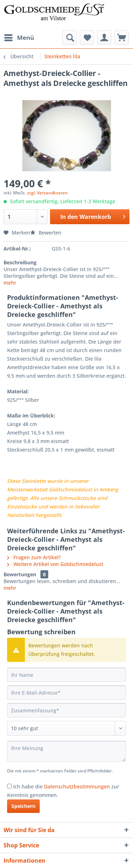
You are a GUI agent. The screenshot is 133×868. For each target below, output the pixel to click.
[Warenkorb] (122, 38)
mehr (10, 283)
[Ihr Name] (66, 675)
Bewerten (46, 233)
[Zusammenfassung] (66, 710)
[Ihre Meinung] (66, 751)
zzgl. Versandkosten (47, 193)
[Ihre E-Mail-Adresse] (66, 692)
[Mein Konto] (104, 38)
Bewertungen (20, 574)
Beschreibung (20, 262)
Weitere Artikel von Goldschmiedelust (55, 564)
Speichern (23, 806)
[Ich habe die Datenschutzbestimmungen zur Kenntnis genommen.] (9, 786)
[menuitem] (19, 38)
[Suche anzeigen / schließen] (70, 38)
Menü (19, 37)
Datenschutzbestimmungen (77, 786)
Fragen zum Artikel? (34, 557)
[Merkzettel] (87, 38)
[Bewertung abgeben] (66, 728)
